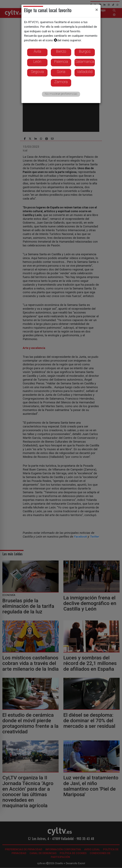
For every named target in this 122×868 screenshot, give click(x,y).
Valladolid (85, 72)
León (37, 62)
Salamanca (85, 62)
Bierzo (61, 51)
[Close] (97, 10)
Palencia (61, 62)
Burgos (85, 51)
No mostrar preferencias (61, 94)
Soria (61, 72)
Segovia (37, 72)
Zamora (61, 82)
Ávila (37, 51)
